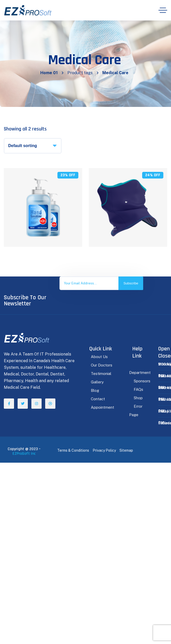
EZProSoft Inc (24, 454)
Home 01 (49, 73)
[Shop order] (33, 146)
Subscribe (131, 283)
